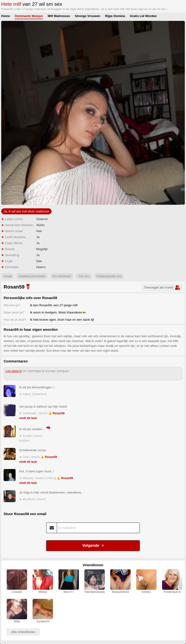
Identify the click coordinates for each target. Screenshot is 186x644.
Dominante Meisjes (29, 16)
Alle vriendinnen (23, 632)
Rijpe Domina (115, 16)
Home (6, 16)
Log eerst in (14, 371)
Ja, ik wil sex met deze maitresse (26, 211)
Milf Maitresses (59, 16)
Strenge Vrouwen (87, 16)
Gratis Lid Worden (143, 16)
